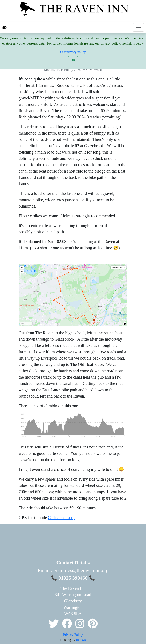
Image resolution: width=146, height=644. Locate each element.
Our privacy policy (73, 52)
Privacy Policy (73, 635)
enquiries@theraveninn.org (81, 570)
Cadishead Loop (62, 518)
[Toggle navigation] (138, 27)
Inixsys (81, 640)
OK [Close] (73, 60)
